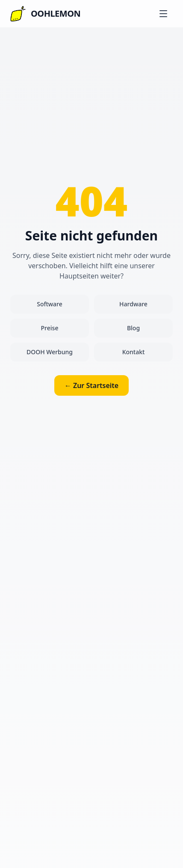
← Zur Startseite (91, 385)
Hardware (133, 304)
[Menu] (163, 14)
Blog (133, 328)
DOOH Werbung (50, 352)
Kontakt (134, 352)
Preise (50, 328)
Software (50, 304)
